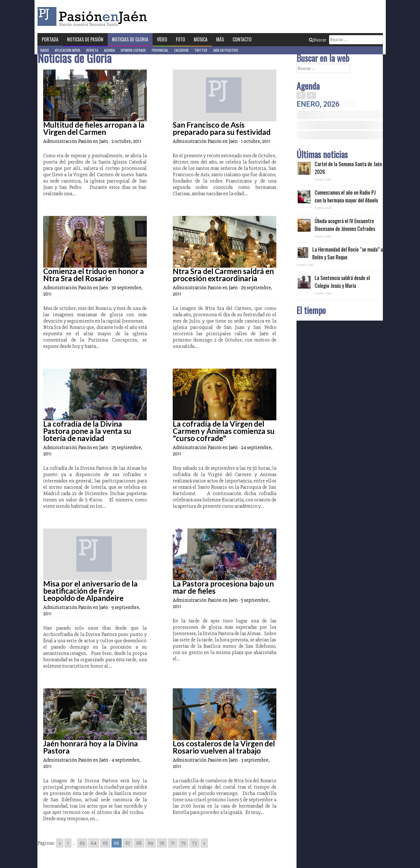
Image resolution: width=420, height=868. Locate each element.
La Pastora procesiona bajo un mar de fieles (223, 587)
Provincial (160, 50)
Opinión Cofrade (133, 50)
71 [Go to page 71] (173, 843)
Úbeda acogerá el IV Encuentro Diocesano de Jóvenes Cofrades (345, 225)
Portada (50, 39)
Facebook (181, 50)
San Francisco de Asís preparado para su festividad (222, 128)
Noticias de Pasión (85, 39)
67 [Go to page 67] (128, 843)
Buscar (318, 40)
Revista (92, 50)
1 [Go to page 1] (68, 843)
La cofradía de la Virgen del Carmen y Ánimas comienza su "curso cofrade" (224, 431)
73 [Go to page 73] (194, 843)
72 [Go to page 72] (183, 843)
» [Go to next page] (204, 843)
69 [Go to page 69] (151, 843)
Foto (180, 39)
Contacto (242, 39)
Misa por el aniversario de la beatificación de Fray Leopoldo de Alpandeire (90, 591)
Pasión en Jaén (94, 17)
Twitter (201, 50)
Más (220, 39)
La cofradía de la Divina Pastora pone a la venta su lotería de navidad (87, 431)
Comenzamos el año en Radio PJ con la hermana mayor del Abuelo (346, 196)
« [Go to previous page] (60, 843)
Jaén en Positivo (226, 50)
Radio (45, 50)
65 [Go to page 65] (105, 843)
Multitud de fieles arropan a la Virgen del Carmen (94, 128)
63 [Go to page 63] (82, 843)
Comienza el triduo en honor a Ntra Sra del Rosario (94, 275)
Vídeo (162, 39)
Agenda (109, 50)
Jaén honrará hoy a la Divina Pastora (91, 747)
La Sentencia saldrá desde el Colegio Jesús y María (342, 282)
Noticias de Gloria (130, 39)
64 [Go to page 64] (94, 843)
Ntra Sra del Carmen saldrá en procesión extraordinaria (223, 275)
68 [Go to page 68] (139, 843)
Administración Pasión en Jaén (76, 141)
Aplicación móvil (68, 50)
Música (201, 39)
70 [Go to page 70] (162, 843)
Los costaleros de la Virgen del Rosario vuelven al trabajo (224, 747)
